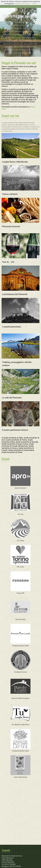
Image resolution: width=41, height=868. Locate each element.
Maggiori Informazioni (22, 4)
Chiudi (34, 4)
